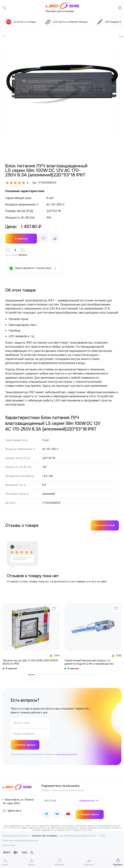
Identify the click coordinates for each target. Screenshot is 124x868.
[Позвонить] (5, 8)
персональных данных (67, 755)
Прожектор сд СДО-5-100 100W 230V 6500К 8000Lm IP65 (30, 662)
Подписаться (87, 801)
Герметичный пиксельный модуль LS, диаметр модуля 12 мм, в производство (89, 662)
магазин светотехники (44, 836)
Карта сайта (9, 846)
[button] (31, 675)
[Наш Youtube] (68, 815)
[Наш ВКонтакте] (57, 815)
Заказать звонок (25, 745)
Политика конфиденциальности (20, 841)
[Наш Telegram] (46, 815)
